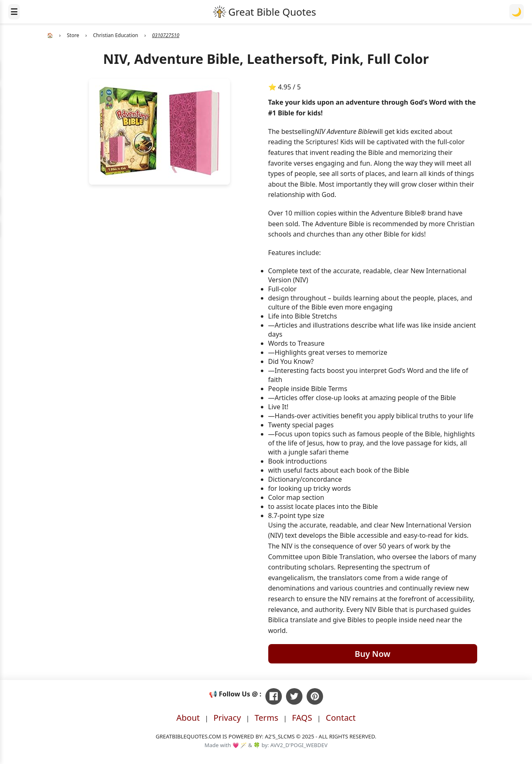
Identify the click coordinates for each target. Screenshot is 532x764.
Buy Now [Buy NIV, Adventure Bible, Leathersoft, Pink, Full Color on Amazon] (373, 654)
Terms (267, 718)
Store (73, 35)
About (188, 718)
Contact (341, 718)
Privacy (227, 718)
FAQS (302, 718)
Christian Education (116, 35)
